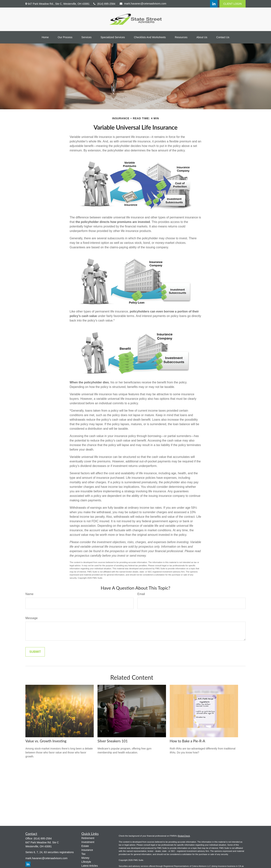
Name (29, 594)
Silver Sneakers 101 (113, 741)
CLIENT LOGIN (233, 4)
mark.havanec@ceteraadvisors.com (143, 4)
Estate (85, 846)
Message (32, 618)
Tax (84, 854)
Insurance (87, 850)
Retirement (88, 838)
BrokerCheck (184, 836)
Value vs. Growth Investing (46, 741)
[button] (45, 37)
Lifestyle (86, 862)
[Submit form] (35, 652)
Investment (88, 842)
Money (85, 858)
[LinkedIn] (214, 4)
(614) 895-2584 (104, 4)
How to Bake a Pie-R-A (187, 741)
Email (141, 594)
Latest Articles (90, 866)
